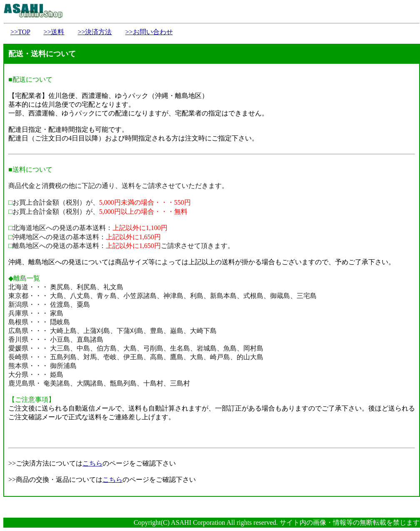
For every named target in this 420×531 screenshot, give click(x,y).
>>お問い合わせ (149, 32)
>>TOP (20, 32)
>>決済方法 (95, 32)
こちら (92, 463)
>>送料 (54, 32)
